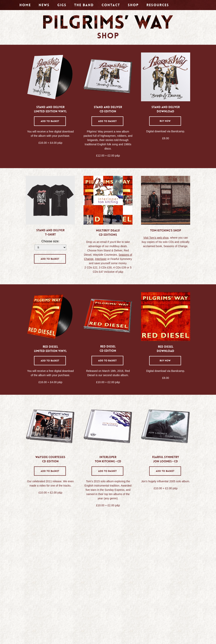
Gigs (62, 5)
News (44, 5)
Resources (158, 5)
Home (25, 5)
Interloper (101, 259)
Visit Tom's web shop (156, 238)
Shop (133, 5)
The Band (84, 5)
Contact (111, 5)
